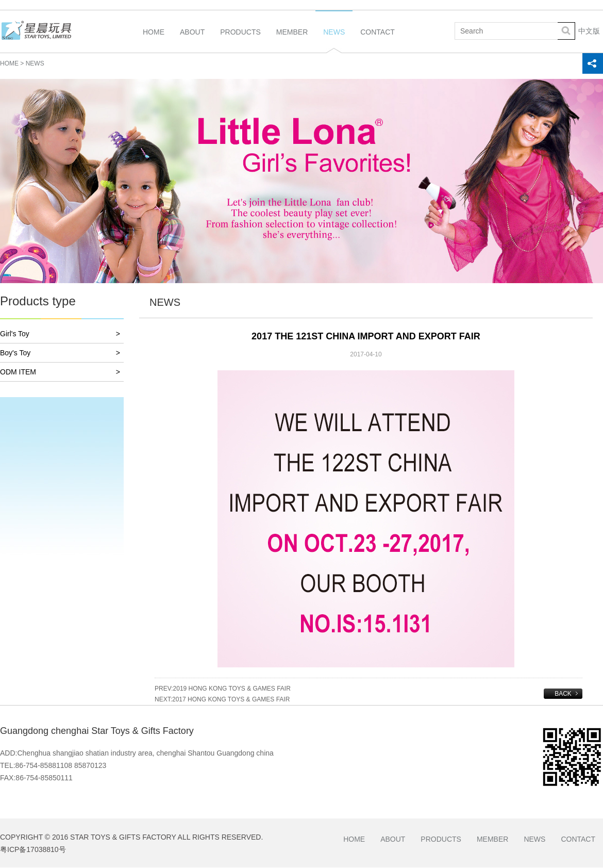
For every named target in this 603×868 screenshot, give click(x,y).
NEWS (35, 63)
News (334, 40)
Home (154, 40)
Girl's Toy (60, 334)
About (192, 40)
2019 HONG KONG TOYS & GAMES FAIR (232, 689)
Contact (378, 40)
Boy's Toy (60, 353)
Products (240, 40)
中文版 (589, 31)
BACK (563, 694)
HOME (9, 63)
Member (292, 40)
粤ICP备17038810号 (33, 849)
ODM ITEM (60, 372)
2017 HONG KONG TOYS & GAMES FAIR (231, 699)
